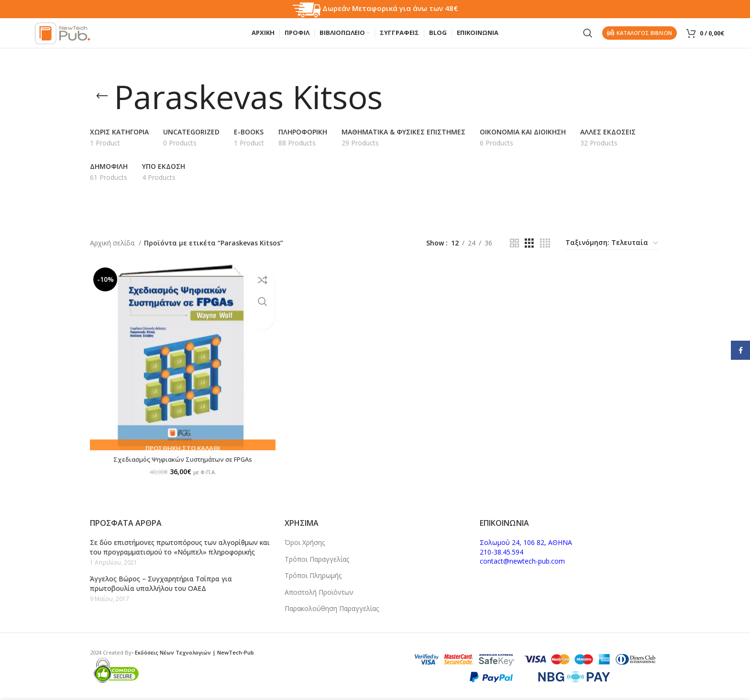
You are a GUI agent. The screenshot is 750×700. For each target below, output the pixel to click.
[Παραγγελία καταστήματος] (612, 253)
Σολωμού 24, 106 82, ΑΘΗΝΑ (526, 542)
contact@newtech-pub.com (522, 561)
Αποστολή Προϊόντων (319, 592)
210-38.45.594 (502, 552)
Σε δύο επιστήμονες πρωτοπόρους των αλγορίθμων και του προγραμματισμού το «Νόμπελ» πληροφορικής (180, 547)
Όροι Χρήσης (305, 542)
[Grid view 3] (529, 253)
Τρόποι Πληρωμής (313, 575)
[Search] (588, 38)
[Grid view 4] (545, 253)
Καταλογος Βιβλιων (640, 38)
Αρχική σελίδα (113, 252)
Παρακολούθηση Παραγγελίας (332, 608)
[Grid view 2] (514, 253)
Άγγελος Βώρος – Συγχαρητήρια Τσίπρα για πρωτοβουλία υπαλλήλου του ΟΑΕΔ (161, 583)
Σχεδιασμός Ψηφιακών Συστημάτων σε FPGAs (180, 463)
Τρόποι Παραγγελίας (317, 559)
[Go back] (102, 106)
